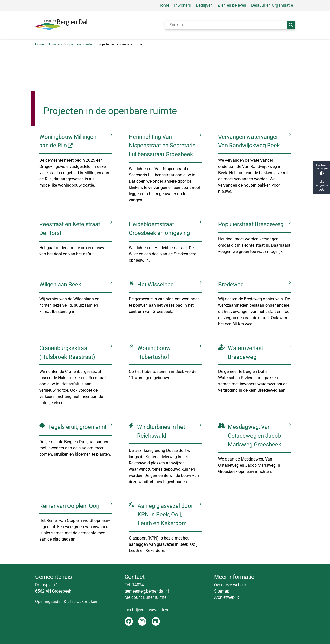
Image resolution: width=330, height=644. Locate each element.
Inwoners (56, 44)
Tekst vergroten (322, 186)
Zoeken (291, 25)
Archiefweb (227, 597)
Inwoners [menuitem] (183, 5)
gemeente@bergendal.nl (147, 591)
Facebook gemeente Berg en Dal (129, 621)
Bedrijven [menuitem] (204, 5)
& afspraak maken (80, 602)
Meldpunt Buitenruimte (145, 597)
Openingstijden (49, 602)
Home (39, 44)
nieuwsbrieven (158, 610)
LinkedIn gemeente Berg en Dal (156, 621)
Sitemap (222, 591)
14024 (138, 585)
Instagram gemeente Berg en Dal (142, 621)
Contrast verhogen (322, 169)
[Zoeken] (226, 25)
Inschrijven (135, 610)
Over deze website (231, 585)
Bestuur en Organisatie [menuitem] (272, 5)
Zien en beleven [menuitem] (232, 5)
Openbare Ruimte (79, 44)
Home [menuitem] (164, 5)
